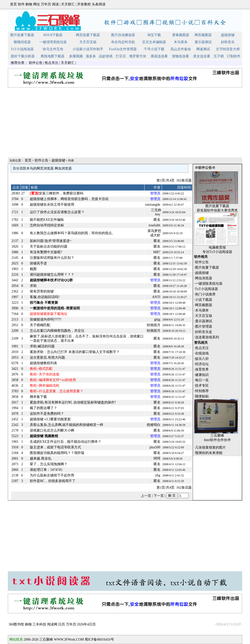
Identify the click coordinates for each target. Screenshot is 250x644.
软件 (21, 4)
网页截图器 (203, 35)
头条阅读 (99, 4)
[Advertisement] (125, 123)
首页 (13, 4)
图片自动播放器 (123, 35)
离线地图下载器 (52, 56)
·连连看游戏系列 (207, 337)
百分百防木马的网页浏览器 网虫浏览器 (42, 168)
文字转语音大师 (228, 49)
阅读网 (52, 624)
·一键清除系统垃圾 (208, 284)
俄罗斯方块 (138, 56)
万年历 (46, 4)
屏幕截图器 (181, 35)
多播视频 (76, 56)
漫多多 (91, 56)
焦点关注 (52, 63)
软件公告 (36, 63)
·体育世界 (201, 369)
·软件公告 (201, 262)
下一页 (159, 496)
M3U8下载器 (53, 35)
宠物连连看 (180, 56)
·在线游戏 (201, 353)
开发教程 (84, 4)
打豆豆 (121, 56)
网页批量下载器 (88, 35)
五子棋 (219, 56)
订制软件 (234, 56)
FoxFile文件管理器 (123, 49)
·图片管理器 (203, 327)
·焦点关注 (201, 348)
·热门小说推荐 (205, 294)
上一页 (146, 496)
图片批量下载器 (22, 35)
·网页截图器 (203, 305)
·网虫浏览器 (203, 278)
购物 (29, 4)
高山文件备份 (181, 49)
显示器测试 (203, 42)
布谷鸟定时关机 (123, 42)
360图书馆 (16, 624)
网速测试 (203, 49)
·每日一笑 (201, 380)
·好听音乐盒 (203, 332)
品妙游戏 (106, 56)
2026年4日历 (86, 624)
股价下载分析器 (23, 56)
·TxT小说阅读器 (206, 289)
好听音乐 (228, 42)
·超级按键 (201, 273)
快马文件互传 (53, 49)
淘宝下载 (154, 35)
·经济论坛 (201, 364)
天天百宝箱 (88, 42)
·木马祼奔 (201, 310)
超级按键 (228, 35)
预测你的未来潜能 (209, 453)
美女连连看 (202, 56)
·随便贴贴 (201, 396)
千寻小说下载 (154, 49)
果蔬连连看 (159, 56)
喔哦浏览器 (22, 42)
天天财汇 (68, 4)
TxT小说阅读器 (22, 49)
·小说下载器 (203, 300)
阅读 (55, 4)
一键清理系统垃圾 (53, 42)
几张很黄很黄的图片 (210, 448)
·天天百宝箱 (203, 316)
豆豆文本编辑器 (154, 42)
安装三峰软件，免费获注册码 (57, 193)
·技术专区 (201, 386)
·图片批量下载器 (207, 267)
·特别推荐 (201, 391)
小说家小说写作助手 (88, 49)
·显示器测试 (203, 321)
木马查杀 (181, 42)
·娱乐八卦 (201, 359)
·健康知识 (201, 375)
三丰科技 (39, 624)
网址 (37, 4)
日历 (62, 624)
